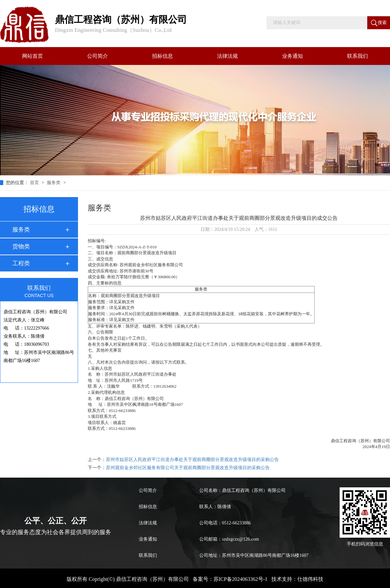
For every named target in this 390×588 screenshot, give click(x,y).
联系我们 (357, 56)
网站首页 (32, 56)
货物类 (21, 246)
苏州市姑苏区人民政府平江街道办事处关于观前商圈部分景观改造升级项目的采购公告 (192, 460)
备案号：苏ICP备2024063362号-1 (230, 579)
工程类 (21, 263)
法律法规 (227, 56)
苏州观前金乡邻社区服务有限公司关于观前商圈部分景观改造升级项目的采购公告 (188, 468)
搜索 (379, 23)
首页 (35, 183)
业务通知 (292, 56)
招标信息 (162, 56)
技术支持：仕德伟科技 (297, 579)
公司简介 (97, 56)
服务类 (54, 183)
